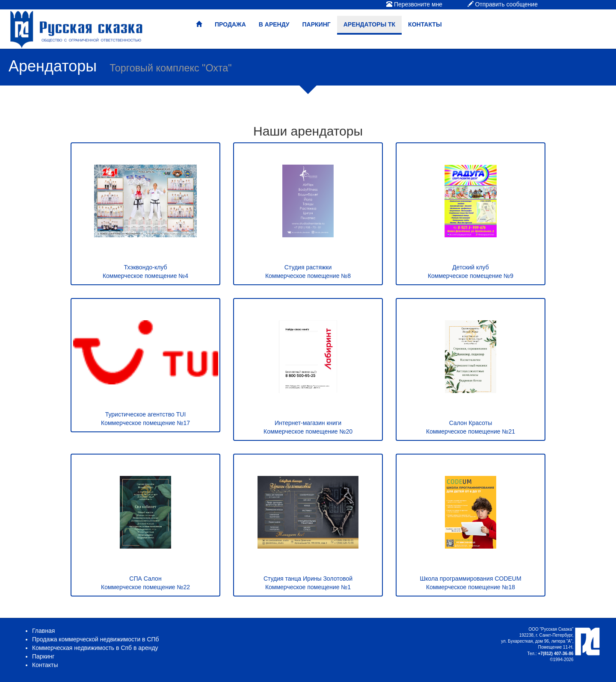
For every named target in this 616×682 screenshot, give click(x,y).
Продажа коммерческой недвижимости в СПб (96, 639)
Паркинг (317, 24)
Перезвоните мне (414, 4)
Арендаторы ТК (369, 24)
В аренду (274, 24)
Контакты (425, 24)
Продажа (230, 24)
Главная (43, 631)
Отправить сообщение (503, 4)
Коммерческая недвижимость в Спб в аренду (95, 648)
